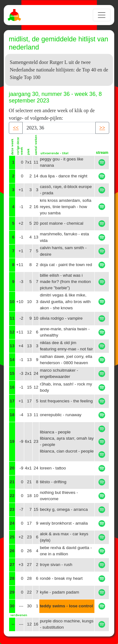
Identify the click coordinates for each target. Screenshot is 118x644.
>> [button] (102, 128)
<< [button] (16, 128)
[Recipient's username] (59, 128)
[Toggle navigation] (102, 15)
